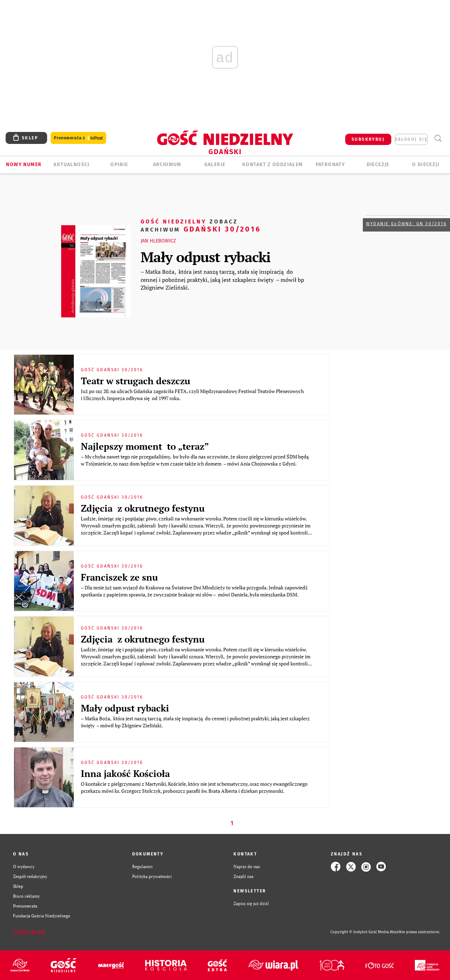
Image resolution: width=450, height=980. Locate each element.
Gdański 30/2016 (201, 225)
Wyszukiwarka (438, 138)
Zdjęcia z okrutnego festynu (143, 508)
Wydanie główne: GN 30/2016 (406, 224)
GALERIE (215, 165)
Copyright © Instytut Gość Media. (360, 932)
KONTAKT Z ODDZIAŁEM (273, 165)
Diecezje (378, 165)
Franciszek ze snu (119, 577)
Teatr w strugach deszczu (136, 381)
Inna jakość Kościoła (125, 773)
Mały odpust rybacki (205, 257)
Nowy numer (24, 165)
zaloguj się (411, 139)
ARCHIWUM (167, 165)
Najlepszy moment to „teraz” (145, 446)
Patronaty (330, 165)
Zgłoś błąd (29, 932)
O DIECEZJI (426, 165)
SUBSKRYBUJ (368, 139)
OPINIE (119, 165)
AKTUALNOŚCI (71, 165)
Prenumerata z (78, 138)
